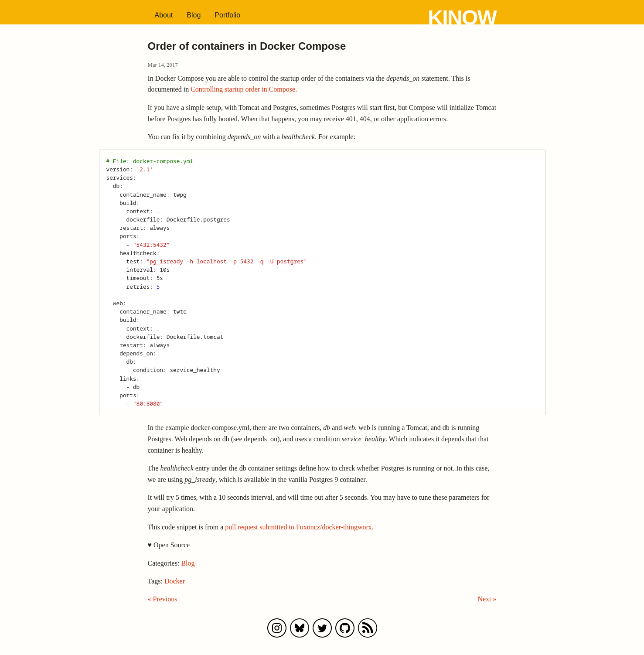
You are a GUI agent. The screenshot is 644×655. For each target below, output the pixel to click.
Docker (175, 581)
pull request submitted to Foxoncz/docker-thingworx (298, 527)
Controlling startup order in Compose (243, 89)
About (164, 15)
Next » (487, 599)
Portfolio (227, 15)
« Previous (163, 599)
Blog (194, 15)
